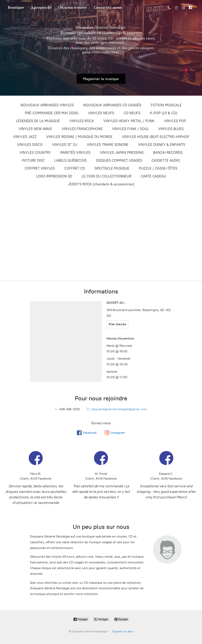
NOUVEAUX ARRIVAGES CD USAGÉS (112, 105)
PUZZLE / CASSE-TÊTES (158, 168)
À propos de (41, 8)
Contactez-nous (108, 8)
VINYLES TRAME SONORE (108, 145)
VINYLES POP (175, 121)
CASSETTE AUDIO (166, 160)
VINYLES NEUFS (101, 113)
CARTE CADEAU (153, 176)
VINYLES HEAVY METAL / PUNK (129, 121)
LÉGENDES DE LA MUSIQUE (38, 121)
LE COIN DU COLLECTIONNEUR (107, 176)
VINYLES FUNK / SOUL (130, 129)
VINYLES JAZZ (25, 137)
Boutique (16, 8)
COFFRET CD (75, 168)
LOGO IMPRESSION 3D (54, 176)
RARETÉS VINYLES (75, 153)
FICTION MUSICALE (166, 105)
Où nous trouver (73, 8)
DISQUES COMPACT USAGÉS (119, 160)
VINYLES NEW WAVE (35, 129)
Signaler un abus (123, 631)
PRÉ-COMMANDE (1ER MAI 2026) (52, 113)
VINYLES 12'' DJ (65, 145)
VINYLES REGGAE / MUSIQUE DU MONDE (79, 137)
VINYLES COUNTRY (35, 153)
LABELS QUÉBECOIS (70, 160)
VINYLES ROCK (82, 121)
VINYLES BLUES (171, 129)
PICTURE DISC (33, 160)
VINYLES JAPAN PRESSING (122, 153)
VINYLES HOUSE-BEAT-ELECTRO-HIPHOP (156, 137)
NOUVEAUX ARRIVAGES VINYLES (47, 105)
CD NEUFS (132, 113)
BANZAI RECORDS (168, 153)
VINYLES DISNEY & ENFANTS (162, 145)
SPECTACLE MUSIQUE (112, 168)
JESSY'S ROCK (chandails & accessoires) (101, 184)
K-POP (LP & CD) (164, 113)
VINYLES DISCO (30, 145)
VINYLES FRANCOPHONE (82, 129)
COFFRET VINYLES (40, 168)
